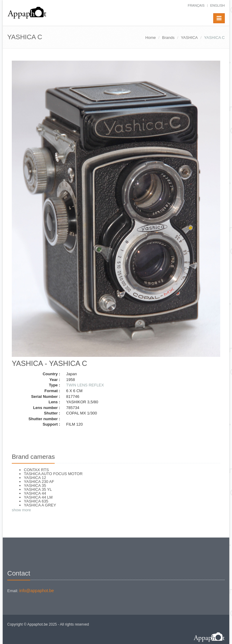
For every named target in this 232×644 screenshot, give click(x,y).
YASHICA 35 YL (38, 489)
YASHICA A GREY (40, 505)
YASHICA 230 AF (39, 482)
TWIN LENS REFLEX (85, 385)
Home (151, 38)
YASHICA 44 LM (38, 497)
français (196, 5)
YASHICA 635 (36, 501)
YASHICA (189, 38)
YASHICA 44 (35, 493)
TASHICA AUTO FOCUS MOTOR (53, 474)
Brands (168, 38)
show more (21, 510)
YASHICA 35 (35, 485)
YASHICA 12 (35, 478)
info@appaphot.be (37, 591)
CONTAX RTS (36, 470)
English (217, 5)
